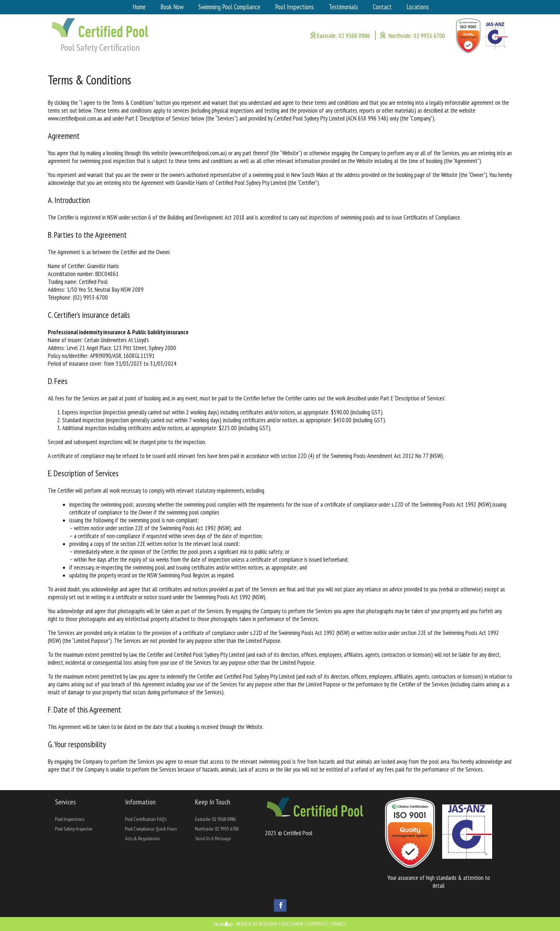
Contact (382, 7)
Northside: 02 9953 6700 (417, 36)
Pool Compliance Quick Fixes (152, 829)
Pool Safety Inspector (75, 829)
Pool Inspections (294, 7)
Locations (418, 7)
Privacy (339, 924)
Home (139, 7)
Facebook (280, 905)
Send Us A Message (219, 840)
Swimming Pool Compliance (229, 7)
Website (244, 924)
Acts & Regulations (148, 840)
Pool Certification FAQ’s (146, 819)
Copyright (317, 924)
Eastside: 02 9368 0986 (344, 36)
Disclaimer (292, 924)
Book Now (172, 7)
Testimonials (343, 7)
